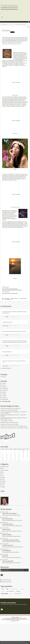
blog (18, 621)
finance (3, 589)
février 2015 (5, 387)
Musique (4, 478)
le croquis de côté (17, 408)
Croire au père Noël (8, 561)
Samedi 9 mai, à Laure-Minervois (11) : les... (9, 428)
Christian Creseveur (14, 422)
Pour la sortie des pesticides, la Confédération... (10, 412)
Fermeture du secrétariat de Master (8, 426)
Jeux (3, 474)
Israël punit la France (5, 422)
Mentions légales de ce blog (12, 619)
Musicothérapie (7, 551)
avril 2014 (4, 394)
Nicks (7, 326)
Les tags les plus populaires (23, 618)
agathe (7, 317)
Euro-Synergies (15, 424)
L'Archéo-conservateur (9, 5)
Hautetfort (17, 617)
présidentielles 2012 (14, 589)
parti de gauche (18, 594)
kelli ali (23, 298)
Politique (4, 481)
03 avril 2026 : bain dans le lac (6, 408)
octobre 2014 (5, 390)
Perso (3, 479)
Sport (3, 485)
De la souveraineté (7, 519)
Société (3, 483)
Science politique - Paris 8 (22, 426)
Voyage (3, 487)
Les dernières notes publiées (15, 618)
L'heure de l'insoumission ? (10, 513)
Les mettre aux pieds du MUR (10, 540)
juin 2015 (4, 385)
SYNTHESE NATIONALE (24, 428)
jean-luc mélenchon (10, 591)
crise (7, 589)
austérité (3, 591)
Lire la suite (3, 377)
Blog (3, 468)
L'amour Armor (6, 529)
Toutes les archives (6, 401)
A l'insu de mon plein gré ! (21, 24)
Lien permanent (6, 298)
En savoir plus (26, 643)
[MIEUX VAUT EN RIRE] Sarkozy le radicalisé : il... (10, 415)
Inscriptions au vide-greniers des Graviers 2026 (10, 418)
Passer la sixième (7, 535)
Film (3, 472)
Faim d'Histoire (4, 24)
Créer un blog (13, 617)
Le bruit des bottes (8, 524)
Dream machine (5, 470)
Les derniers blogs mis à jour (7, 618)
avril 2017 (4, 383)
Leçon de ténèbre (4, 421)
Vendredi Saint (3, 410)
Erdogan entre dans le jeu (6, 424)
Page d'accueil (11, 24)
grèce (11, 594)
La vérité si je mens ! (8, 545)
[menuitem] (4, 24)
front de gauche (5, 594)
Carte (2, 491)
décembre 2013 (5, 399)
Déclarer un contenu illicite (5, 619)
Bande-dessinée (5, 467)
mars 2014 (4, 396)
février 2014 (5, 398)
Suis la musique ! (6, 31)
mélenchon (22, 589)
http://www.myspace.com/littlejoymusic (10, 293)
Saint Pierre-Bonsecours (13, 410)
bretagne (18, 591)
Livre (3, 476)
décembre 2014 (5, 389)
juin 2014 (4, 392)
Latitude (11, 421)
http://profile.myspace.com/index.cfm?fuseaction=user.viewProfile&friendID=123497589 (12, 289)
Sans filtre (5, 556)
